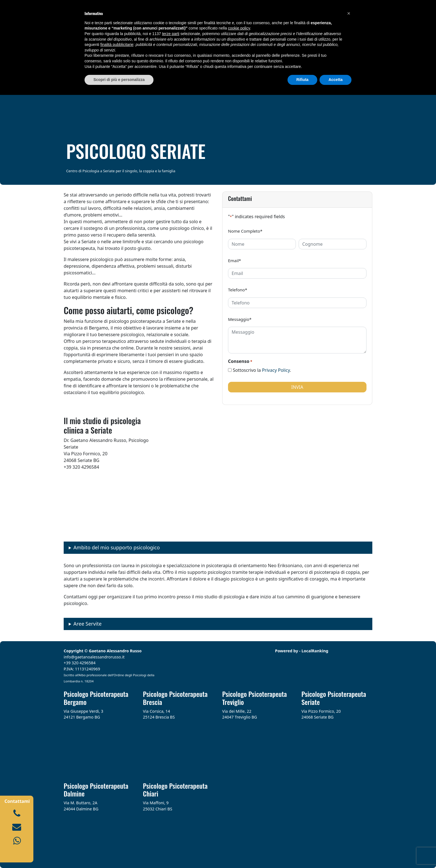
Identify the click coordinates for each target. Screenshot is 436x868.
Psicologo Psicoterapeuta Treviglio (254, 698)
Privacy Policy (276, 370)
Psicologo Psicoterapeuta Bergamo (96, 698)
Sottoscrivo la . (262, 370)
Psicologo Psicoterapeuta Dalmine (96, 790)
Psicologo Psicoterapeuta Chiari (175, 790)
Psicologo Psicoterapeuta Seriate (334, 698)
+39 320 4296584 (80, 663)
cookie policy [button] (239, 28)
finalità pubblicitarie (117, 45)
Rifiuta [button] (303, 80)
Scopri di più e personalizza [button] (119, 80)
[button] (349, 13)
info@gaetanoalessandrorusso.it (94, 657)
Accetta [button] (335, 80)
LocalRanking (315, 651)
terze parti (171, 34)
